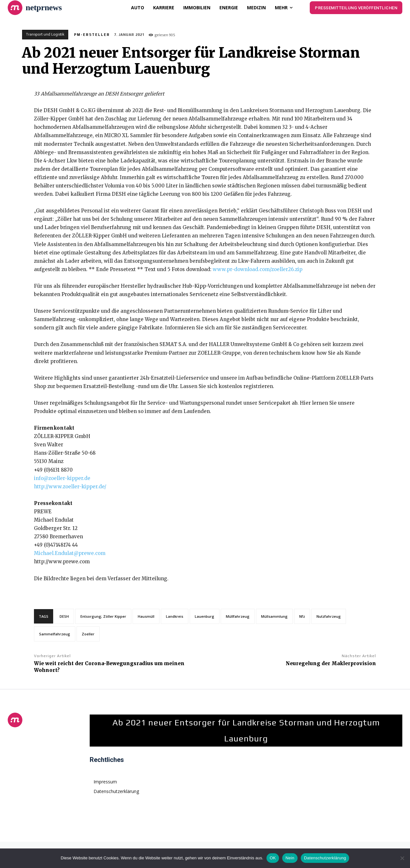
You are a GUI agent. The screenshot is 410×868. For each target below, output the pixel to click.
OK (273, 858)
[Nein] (402, 858)
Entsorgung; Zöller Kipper (103, 616)
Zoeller (88, 634)
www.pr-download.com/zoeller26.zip (258, 269)
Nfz (302, 616)
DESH (64, 616)
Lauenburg (205, 616)
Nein (290, 858)
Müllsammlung (274, 616)
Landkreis (175, 616)
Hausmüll (146, 616)
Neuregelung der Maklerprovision (331, 663)
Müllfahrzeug (238, 616)
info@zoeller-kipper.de (62, 478)
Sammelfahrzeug (55, 634)
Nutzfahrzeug (329, 616)
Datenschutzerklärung (325, 858)
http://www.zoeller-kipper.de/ (70, 487)
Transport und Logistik (45, 35)
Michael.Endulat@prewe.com (70, 553)
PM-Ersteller (92, 35)
